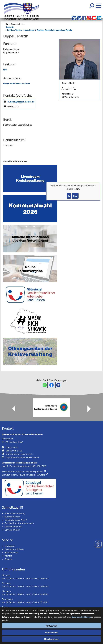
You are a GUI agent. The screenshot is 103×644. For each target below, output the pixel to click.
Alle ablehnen (52, 632)
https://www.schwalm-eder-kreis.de (22, 457)
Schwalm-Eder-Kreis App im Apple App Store (24, 471)
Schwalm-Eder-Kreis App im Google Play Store (25, 475)
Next (91, 409)
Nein (75, 196)
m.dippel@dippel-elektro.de (21, 102)
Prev (12, 409)
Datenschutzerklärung (81, 617)
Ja (69, 196)
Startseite (10, 27)
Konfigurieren (51, 626)
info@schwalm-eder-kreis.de (19, 454)
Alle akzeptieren (52, 639)
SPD (5, 70)
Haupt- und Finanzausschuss (17, 84)
